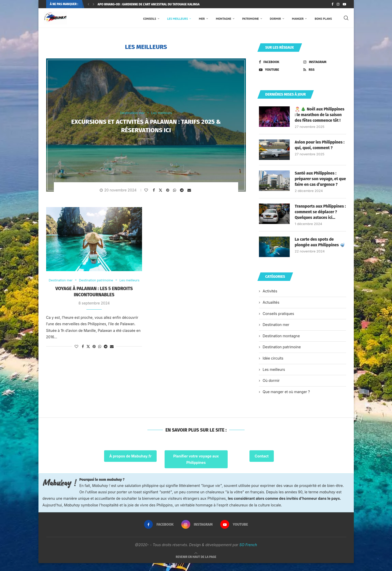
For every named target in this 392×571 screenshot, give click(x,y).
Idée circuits (273, 366)
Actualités (271, 310)
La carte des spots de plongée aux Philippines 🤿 (320, 250)
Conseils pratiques (279, 321)
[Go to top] (196, 564)
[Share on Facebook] (154, 191)
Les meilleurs (178, 19)
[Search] (346, 19)
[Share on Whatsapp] (175, 191)
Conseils (150, 19)
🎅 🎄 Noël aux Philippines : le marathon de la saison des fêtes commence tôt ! (320, 116)
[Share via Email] (190, 191)
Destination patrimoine (282, 355)
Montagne (224, 19)
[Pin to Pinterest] (168, 191)
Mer (202, 19)
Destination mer (276, 333)
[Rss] (325, 71)
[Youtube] (344, 4)
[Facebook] (332, 4)
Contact (262, 464)
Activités (270, 299)
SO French (248, 552)
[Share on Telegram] (182, 191)
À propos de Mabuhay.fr (130, 464)
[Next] (94, 4)
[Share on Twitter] (161, 191)
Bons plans (323, 19)
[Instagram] (338, 4)
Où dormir (271, 388)
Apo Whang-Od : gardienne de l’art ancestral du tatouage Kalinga (149, 4)
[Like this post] (147, 191)
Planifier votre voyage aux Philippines (196, 467)
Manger (298, 19)
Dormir (275, 19)
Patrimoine (251, 19)
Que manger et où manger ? (286, 399)
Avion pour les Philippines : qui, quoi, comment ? (320, 146)
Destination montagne (281, 344)
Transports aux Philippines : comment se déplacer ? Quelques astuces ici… (320, 220)
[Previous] (88, 4)
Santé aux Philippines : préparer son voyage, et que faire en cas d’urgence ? (319, 183)
